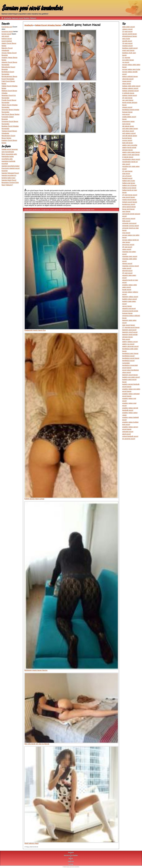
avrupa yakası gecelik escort (32, 210)
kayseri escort (6, 34)
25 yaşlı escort (45, 210)
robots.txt (71, 861)
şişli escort (5, 36)
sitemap (71, 864)
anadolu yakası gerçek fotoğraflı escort (83, 210)
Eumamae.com (7, 27)
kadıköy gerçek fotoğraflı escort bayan (61, 210)
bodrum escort (7, 39)
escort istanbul (7, 41)
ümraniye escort (7, 32)
